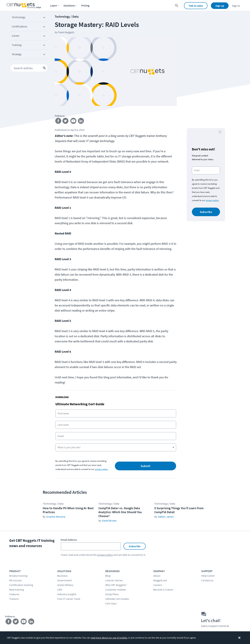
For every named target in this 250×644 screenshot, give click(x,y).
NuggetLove (160, 580)
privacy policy (101, 469)
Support (213, 626)
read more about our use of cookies (109, 638)
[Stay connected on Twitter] (66, 121)
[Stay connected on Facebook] (59, 121)
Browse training (18, 576)
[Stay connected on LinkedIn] (82, 121)
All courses (16, 580)
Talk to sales (196, 6)
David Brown (109, 521)
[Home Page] (24, 6)
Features (14, 594)
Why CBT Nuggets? (116, 585)
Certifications (29, 27)
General (224, 626)
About (157, 576)
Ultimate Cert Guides (117, 599)
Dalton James (166, 517)
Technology (29, 18)
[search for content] (177, 6)
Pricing (85, 5)
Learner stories (114, 580)
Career (29, 36)
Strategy (29, 55)
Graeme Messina (56, 517)
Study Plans (112, 594)
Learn (54, 5)
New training (17, 590)
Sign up (220, 6)
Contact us (207, 580)
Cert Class (111, 603)
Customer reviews (116, 590)
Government (64, 580)
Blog (108, 576)
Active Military (65, 585)
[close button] (220, 132)
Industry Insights (67, 594)
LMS (60, 590)
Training (29, 46)
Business (62, 576)
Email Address (69, 540)
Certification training (21, 585)
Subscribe (206, 212)
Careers (158, 585)
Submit (145, 466)
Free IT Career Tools (69, 599)
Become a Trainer (163, 590)
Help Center (208, 576)
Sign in (236, 6)
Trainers (14, 599)
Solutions (69, 5)
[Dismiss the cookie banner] (239, 638)
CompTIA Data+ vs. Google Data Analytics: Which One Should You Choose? (120, 512)
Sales (204, 626)
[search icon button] (44, 68)
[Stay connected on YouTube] (74, 121)
